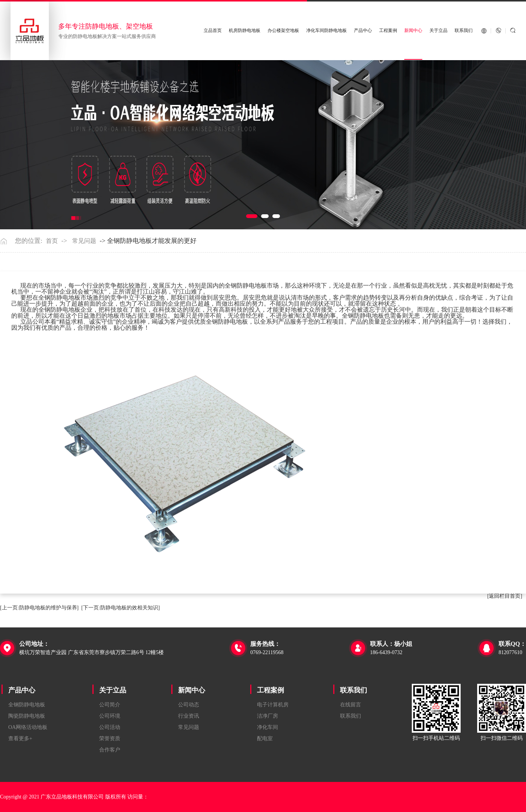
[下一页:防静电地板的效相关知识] (120, 608)
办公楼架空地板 (283, 31)
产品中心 (363, 31)
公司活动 (110, 727)
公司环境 (110, 716)
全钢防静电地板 (27, 705)
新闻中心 (413, 31)
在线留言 (351, 705)
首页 (52, 241)
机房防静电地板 (245, 31)
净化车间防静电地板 (326, 31)
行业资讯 (189, 716)
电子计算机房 (273, 705)
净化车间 (268, 727)
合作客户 (110, 750)
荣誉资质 (110, 739)
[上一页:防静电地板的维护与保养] (39, 608)
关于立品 (438, 31)
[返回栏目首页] (505, 596)
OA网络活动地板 (28, 727)
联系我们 (464, 31)
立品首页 (213, 31)
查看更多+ (20, 739)
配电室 (265, 739)
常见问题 (84, 241)
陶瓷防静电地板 (27, 716)
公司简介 (110, 705)
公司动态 (189, 705)
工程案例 (388, 31)
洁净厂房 (268, 716)
